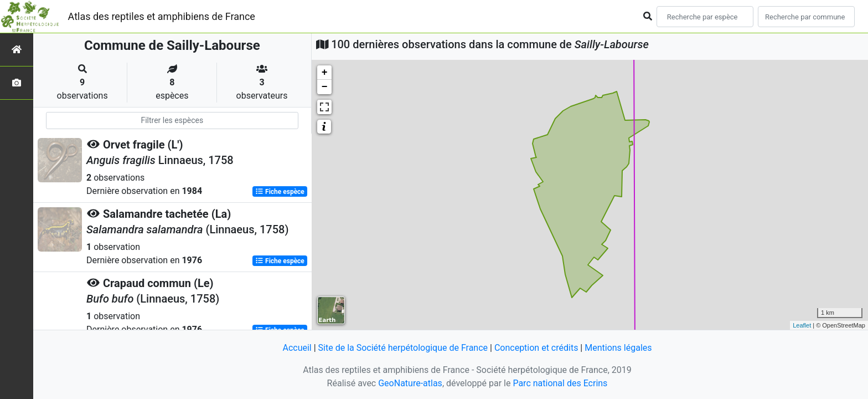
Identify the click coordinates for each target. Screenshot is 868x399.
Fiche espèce (280, 192)
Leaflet (802, 325)
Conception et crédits (536, 348)
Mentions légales (618, 348)
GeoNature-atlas (410, 383)
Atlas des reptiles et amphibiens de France (162, 16)
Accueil (297, 348)
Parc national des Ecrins (560, 383)
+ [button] (325, 73)
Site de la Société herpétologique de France (403, 348)
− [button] (325, 87)
